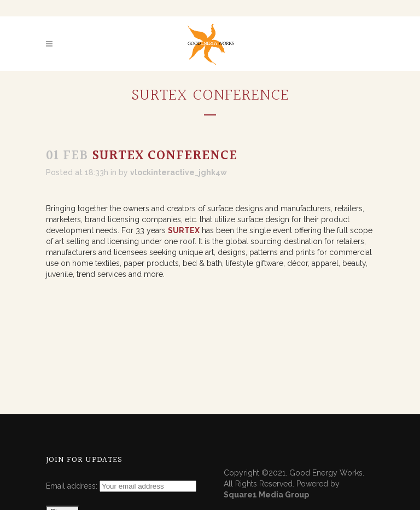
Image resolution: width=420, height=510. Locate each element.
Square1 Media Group (266, 495)
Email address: (73, 486)
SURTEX (184, 230)
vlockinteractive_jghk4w (179, 172)
